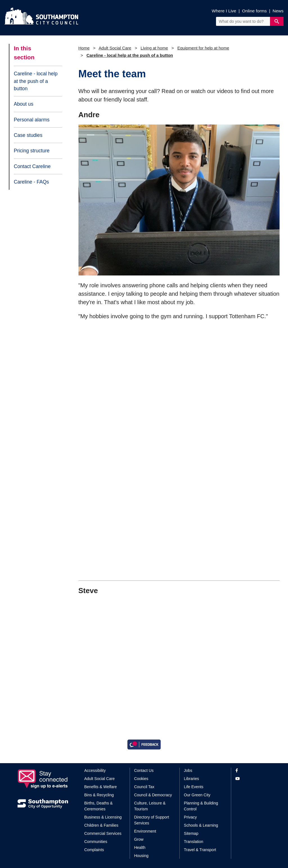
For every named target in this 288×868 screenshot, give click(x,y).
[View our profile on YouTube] (253, 779)
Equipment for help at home (203, 48)
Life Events (194, 787)
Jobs (188, 770)
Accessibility (95, 770)
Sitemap (191, 833)
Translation (194, 842)
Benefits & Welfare (101, 787)
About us (23, 104)
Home (84, 48)
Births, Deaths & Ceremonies (99, 806)
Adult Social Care (115, 48)
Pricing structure (32, 151)
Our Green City (197, 795)
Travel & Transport (200, 850)
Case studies (28, 135)
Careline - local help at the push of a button (36, 81)
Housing (141, 856)
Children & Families (101, 825)
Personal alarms (32, 120)
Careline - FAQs (31, 182)
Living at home (154, 48)
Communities (96, 842)
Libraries (192, 779)
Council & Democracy (153, 795)
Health (140, 847)
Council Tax (144, 787)
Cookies (141, 779)
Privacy (190, 817)
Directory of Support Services (152, 820)
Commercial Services (103, 833)
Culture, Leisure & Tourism (150, 806)
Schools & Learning (201, 825)
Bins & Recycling (99, 795)
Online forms (255, 11)
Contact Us (144, 770)
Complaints (94, 850)
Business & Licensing (103, 817)
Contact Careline (32, 166)
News (278, 11)
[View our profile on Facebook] (253, 771)
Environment (145, 831)
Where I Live (224, 11)
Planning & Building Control (201, 806)
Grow (139, 839)
